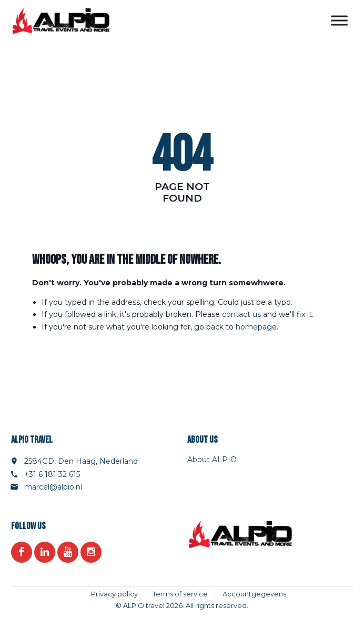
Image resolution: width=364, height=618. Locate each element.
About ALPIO (212, 460)
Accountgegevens (254, 594)
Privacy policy (114, 594)
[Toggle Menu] (339, 21)
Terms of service (180, 594)
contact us (241, 314)
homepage (256, 327)
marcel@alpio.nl (53, 487)
